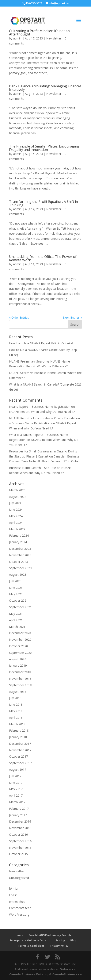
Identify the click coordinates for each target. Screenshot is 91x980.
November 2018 (20, 679)
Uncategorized (19, 878)
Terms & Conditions (31, 946)
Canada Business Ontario (28, 974)
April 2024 (16, 523)
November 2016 (20, 828)
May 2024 (16, 516)
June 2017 (16, 783)
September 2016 (20, 841)
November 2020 (20, 640)
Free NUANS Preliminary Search (50, 935)
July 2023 (15, 581)
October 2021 (18, 600)
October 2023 (18, 562)
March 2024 (17, 529)
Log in (13, 895)
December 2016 (20, 821)
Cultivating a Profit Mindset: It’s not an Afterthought (39, 32)
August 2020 (18, 659)
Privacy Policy (59, 946)
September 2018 (20, 685)
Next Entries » (72, 317)
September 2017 (20, 763)
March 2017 (17, 802)
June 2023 (16, 588)
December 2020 (20, 633)
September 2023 (20, 568)
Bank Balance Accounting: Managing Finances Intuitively (45, 88)
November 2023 (20, 555)
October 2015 (18, 854)
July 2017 (15, 776)
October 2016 (18, 834)
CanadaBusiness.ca (67, 974)
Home (19, 935)
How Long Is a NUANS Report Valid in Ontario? (41, 343)
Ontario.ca (68, 969)
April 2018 (16, 718)
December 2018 (20, 672)
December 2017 (20, 744)
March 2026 (17, 490)
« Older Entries (19, 317)
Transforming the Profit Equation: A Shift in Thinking (43, 203)
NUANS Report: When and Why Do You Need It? (42, 412)
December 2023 (20, 549)
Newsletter (54, 38)
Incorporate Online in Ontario (30, 940)
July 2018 (15, 698)
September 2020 (20, 653)
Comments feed (20, 908)
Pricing (60, 940)
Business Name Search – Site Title (33, 468)
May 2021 (16, 614)
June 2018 (16, 705)
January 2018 (18, 737)
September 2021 (20, 607)
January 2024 (18, 542)
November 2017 (20, 750)
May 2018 (16, 711)
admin (17, 38)
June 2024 (16, 510)
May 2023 (16, 594)
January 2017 (18, 815)
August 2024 (18, 497)
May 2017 (16, 789)
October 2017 (18, 756)
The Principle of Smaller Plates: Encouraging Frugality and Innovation (44, 148)
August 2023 (18, 575)
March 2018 (17, 724)
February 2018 (19, 730)
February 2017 (19, 809)
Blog (73, 940)
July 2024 (15, 503)
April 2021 (16, 620)
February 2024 (19, 535)
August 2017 (18, 770)
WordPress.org (19, 914)
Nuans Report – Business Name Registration (40, 407)
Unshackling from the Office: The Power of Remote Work (43, 258)
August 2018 (18, 692)
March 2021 (17, 627)
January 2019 (18, 665)
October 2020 (18, 646)
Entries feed (17, 902)
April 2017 (16, 795)
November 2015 (20, 848)
